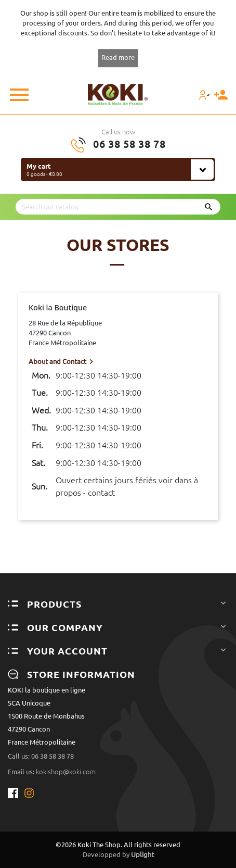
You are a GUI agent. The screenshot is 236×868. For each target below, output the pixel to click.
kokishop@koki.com (66, 772)
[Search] (118, 207)
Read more (118, 57)
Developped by (118, 854)
